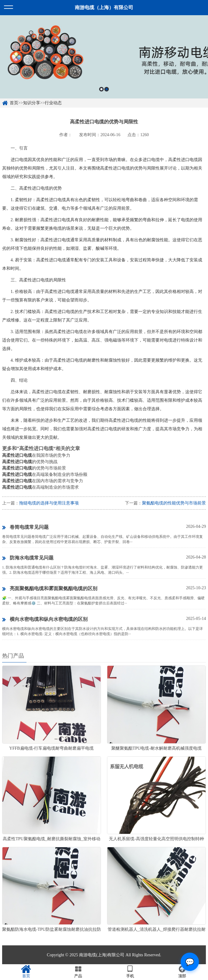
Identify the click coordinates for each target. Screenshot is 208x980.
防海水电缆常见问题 (28, 558)
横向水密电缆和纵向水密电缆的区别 (45, 620)
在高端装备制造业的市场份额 (45, 475)
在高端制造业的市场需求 (40, 487)
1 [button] (101, 89)
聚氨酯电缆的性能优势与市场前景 (174, 503)
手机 (130, 972)
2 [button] (107, 89)
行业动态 (53, 103)
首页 (14, 103)
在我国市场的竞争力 (36, 455)
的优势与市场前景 (34, 468)
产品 (78, 972)
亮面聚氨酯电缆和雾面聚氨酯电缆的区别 (50, 589)
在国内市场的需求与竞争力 (43, 481)
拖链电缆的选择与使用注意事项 (49, 503)
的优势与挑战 (30, 462)
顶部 (182, 972)
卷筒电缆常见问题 (25, 528)
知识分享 (32, 103)
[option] (104, 57)
